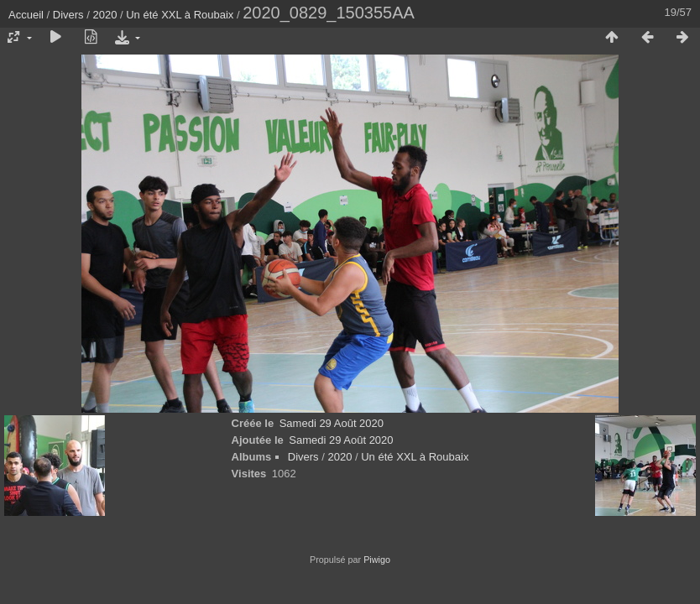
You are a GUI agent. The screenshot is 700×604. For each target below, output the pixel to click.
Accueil (26, 15)
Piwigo (377, 560)
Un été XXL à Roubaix (180, 15)
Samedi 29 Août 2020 (332, 423)
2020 (104, 15)
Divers (68, 15)
